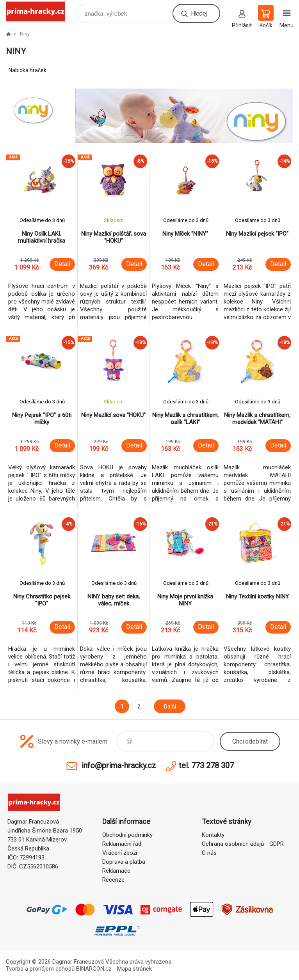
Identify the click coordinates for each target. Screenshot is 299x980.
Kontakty (213, 835)
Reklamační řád (122, 844)
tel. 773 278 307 (206, 765)
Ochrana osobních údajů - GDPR (243, 844)
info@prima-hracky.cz (119, 765)
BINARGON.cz (94, 969)
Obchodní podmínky (127, 835)
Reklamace (116, 871)
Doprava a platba (124, 862)
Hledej (199, 13)
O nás (209, 853)
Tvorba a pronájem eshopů (40, 969)
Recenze (113, 880)
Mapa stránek (134, 969)
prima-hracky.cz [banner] (40, 12)
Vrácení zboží (120, 853)
